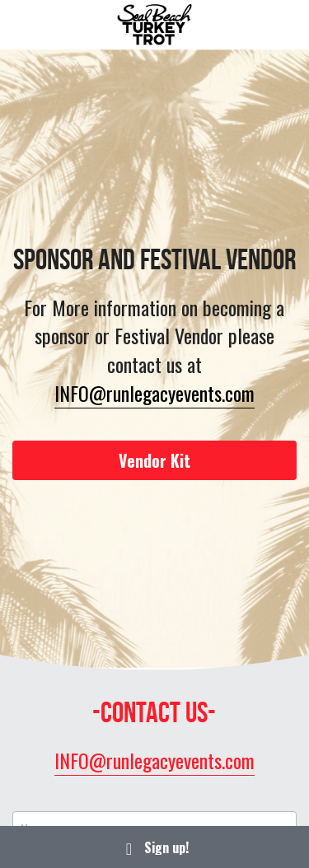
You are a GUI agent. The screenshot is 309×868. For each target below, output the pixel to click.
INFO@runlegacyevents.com (154, 393)
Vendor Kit (154, 460)
